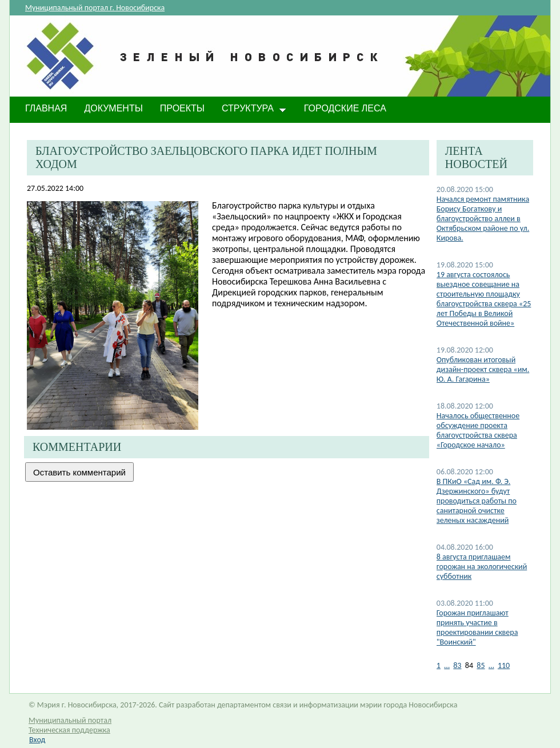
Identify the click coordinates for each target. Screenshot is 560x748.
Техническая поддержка (69, 730)
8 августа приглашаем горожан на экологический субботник (482, 567)
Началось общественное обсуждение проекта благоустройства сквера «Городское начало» (478, 430)
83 (457, 665)
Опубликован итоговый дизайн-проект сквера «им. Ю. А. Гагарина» (483, 369)
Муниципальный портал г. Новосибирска (95, 8)
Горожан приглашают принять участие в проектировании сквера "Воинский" (477, 627)
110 (504, 665)
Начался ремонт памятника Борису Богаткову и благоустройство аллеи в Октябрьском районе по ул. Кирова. (483, 219)
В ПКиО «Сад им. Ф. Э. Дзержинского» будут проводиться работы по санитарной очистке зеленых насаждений (477, 501)
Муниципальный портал (70, 720)
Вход (37, 740)
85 (481, 665)
